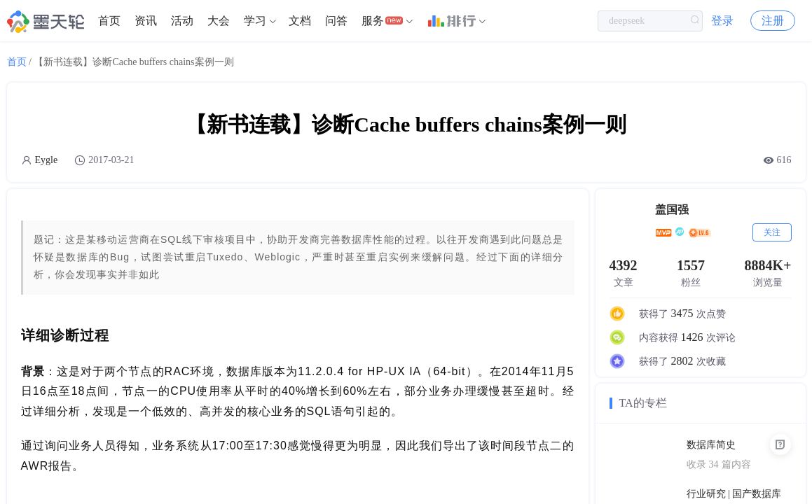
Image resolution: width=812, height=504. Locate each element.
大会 (219, 21)
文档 (300, 21)
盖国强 (672, 210)
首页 (109, 21)
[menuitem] (109, 21)
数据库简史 (711, 445)
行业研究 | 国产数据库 (734, 494)
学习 (255, 21)
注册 (773, 21)
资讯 (146, 21)
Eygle (47, 160)
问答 (336, 21)
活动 (182, 21)
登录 (722, 21)
